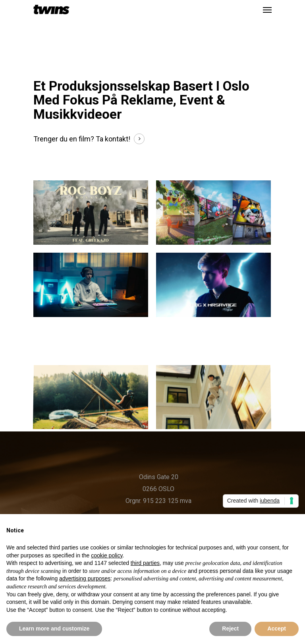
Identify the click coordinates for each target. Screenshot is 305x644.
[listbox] (4, 20)
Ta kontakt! (113, 139)
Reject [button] (230, 629)
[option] (4, 21)
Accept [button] (277, 629)
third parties (145, 563)
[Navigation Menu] (267, 10)
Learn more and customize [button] (54, 629)
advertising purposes (85, 578)
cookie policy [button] (107, 555)
